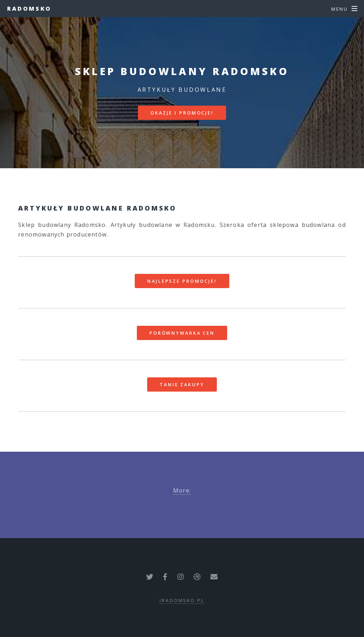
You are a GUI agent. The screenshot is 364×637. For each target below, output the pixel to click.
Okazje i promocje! (182, 113)
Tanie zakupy (182, 384)
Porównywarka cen (182, 333)
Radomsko (29, 9)
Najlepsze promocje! (182, 281)
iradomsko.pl (182, 600)
